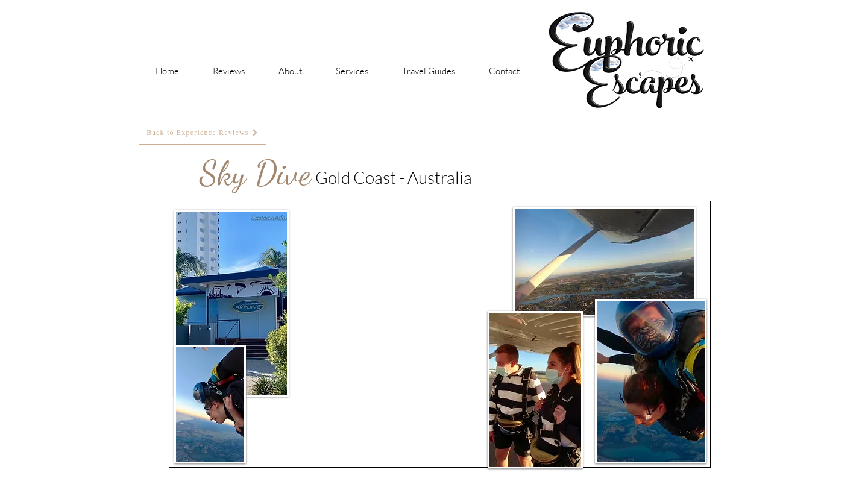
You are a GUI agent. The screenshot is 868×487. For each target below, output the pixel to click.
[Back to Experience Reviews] (203, 133)
